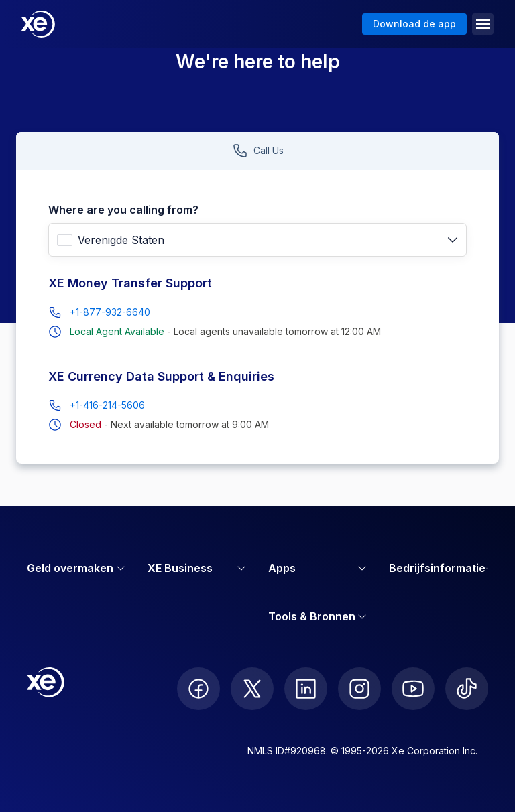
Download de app (414, 24)
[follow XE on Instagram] (359, 689)
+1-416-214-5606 (107, 405)
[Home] (38, 24)
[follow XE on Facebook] (198, 689)
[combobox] (257, 240)
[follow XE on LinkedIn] (306, 689)
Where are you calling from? (123, 210)
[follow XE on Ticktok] (467, 689)
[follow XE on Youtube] (413, 689)
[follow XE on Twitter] (252, 689)
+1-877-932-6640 (110, 312)
